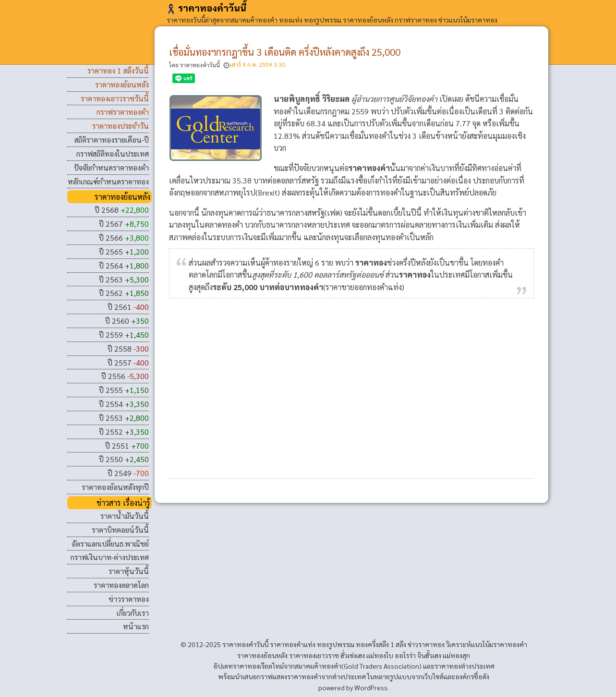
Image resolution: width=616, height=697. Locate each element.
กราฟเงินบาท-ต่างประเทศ (110, 557)
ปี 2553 (124, 418)
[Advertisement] (351, 386)
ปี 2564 (124, 265)
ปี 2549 (128, 473)
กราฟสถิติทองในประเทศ (113, 153)
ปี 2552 (124, 432)
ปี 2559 (124, 335)
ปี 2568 (122, 210)
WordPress (371, 687)
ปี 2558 (128, 348)
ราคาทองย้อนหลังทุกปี (115, 487)
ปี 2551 (127, 446)
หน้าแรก (136, 626)
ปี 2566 (124, 238)
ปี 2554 (124, 404)
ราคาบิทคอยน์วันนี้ (120, 530)
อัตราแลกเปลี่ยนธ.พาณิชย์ (110, 544)
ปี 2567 (124, 224)
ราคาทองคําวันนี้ (206, 8)
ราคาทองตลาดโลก (121, 585)
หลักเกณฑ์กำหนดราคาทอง (108, 181)
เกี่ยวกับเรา (133, 613)
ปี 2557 (128, 362)
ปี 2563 (124, 279)
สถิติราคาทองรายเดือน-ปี (112, 140)
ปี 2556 (125, 376)
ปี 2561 (128, 307)
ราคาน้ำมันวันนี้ (125, 516)
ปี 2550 (124, 459)
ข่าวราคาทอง (129, 599)
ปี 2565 (124, 251)
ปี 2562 (124, 293)
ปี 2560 (127, 321)
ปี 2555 (124, 390)
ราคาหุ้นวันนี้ (129, 571)
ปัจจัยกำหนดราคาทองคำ (111, 167)
